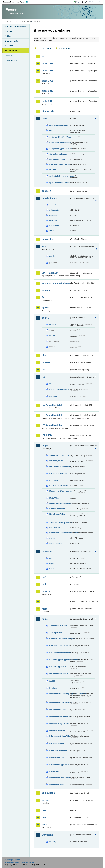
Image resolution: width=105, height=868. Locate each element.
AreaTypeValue (56, 633)
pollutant (53, 396)
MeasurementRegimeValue (60, 491)
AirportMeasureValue (58, 626)
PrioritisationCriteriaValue (60, 736)
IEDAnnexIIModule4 (52, 425)
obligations (54, 226)
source (52, 336)
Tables (8, 36)
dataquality (48, 239)
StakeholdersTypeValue (59, 765)
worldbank (47, 835)
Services (9, 55)
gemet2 (46, 318)
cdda (44, 118)
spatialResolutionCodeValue (60, 183)
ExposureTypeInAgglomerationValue (60, 660)
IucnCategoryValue (57, 159)
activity (52, 256)
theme (52, 538)
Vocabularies (11, 51)
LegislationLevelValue (59, 486)
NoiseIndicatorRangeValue (60, 702)
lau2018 (46, 591)
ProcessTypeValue (57, 508)
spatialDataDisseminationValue (60, 176)
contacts (53, 205)
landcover (47, 552)
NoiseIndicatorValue (58, 709)
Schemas (9, 46)
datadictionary (49, 198)
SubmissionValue (57, 784)
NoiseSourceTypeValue (59, 724)
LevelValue (54, 688)
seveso (46, 800)
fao (43, 297)
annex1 (52, 384)
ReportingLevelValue (58, 750)
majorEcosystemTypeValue (60, 164)
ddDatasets (54, 210)
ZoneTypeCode (56, 543)
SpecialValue (55, 528)
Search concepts (65, 48)
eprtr (44, 246)
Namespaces (11, 60)
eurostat (46, 290)
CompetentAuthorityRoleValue (60, 638)
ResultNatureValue (57, 514)
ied (43, 377)
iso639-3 (53, 681)
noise (45, 619)
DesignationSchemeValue (60, 466)
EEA (16, 2)
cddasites (53, 130)
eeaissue (53, 220)
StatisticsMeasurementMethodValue (60, 533)
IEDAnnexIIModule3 (52, 415)
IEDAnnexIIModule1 (52, 405)
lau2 (44, 584)
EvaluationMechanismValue (60, 653)
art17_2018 (48, 101)
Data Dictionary (25, 21)
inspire (45, 446)
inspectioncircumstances (60, 389)
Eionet (16, 21)
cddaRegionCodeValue (59, 125)
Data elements (11, 41)
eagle (52, 563)
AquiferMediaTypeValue (59, 455)
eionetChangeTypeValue (59, 154)
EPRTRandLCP (50, 273)
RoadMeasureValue (57, 757)
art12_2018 (48, 71)
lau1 (44, 577)
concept (53, 324)
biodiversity (48, 111)
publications (48, 793)
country (53, 842)
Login (78, 2)
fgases (45, 308)
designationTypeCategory (60, 142)
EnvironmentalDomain (59, 473)
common (46, 191)
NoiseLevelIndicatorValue (60, 716)
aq (43, 56)
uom (44, 818)
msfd (44, 609)
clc (51, 558)
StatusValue (54, 772)
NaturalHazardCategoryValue (60, 503)
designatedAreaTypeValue (60, 137)
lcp (43, 602)
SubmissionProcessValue (60, 777)
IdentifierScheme (56, 481)
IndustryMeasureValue (59, 674)
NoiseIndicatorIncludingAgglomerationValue (60, 694)
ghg (44, 355)
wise (44, 825)
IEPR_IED (47, 435)
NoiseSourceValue (57, 731)
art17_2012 (48, 91)
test (44, 810)
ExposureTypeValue (58, 667)
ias (43, 370)
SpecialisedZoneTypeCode (60, 523)
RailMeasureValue (57, 743)
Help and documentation (16, 26)
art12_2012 (48, 63)
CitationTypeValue (57, 461)
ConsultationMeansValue (60, 645)
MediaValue (54, 498)
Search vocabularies (45, 48)
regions (52, 169)
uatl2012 (53, 569)
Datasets (9, 31)
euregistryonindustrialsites (56, 283)
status (52, 231)
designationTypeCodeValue (60, 149)
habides (46, 362)
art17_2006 (48, 81)
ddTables (53, 215)
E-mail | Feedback (13, 860)
